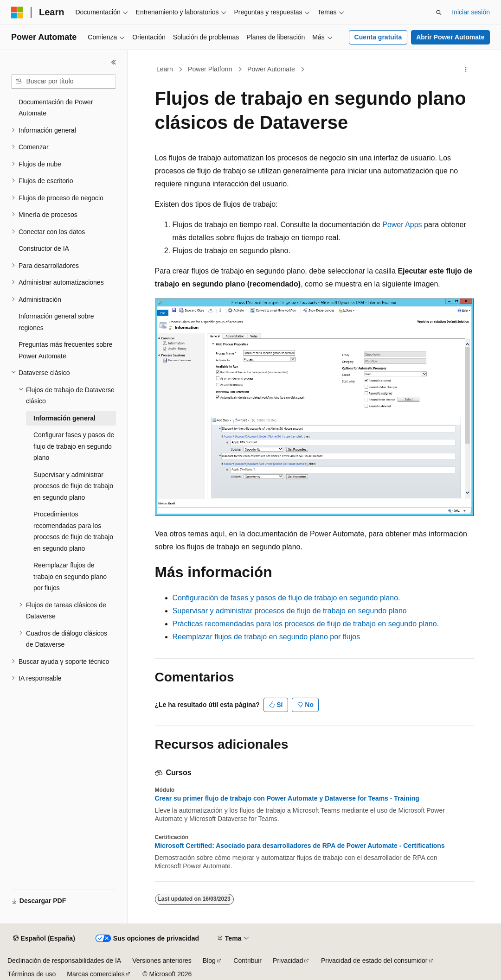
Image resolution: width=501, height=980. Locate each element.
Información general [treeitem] (64, 418)
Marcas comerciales (96, 974)
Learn (165, 69)
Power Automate (271, 69)
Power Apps (402, 225)
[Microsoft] (17, 13)
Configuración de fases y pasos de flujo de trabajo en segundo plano (286, 598)
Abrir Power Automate (450, 37)
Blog (209, 961)
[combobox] (64, 82)
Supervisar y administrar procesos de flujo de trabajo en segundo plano (290, 611)
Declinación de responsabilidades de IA (64, 961)
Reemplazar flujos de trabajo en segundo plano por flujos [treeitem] (70, 576)
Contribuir (247, 961)
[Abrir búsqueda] (439, 13)
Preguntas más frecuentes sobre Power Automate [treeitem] (65, 350)
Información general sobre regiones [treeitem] (56, 322)
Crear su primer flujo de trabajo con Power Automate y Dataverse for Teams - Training (287, 798)
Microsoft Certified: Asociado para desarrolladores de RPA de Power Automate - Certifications (300, 846)
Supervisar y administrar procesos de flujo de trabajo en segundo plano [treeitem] (73, 486)
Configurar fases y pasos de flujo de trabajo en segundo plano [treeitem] (74, 446)
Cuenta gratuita (378, 37)
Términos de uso (32, 974)
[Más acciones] (466, 70)
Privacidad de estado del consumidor (374, 961)
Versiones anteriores (162, 961)
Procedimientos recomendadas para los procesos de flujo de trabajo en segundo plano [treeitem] (73, 531)
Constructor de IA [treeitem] (44, 248)
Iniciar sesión (471, 12)
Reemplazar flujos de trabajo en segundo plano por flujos (267, 637)
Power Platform (210, 69)
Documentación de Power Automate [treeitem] (56, 108)
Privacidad (288, 961)
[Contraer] (114, 62)
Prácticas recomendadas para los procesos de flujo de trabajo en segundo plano (305, 624)
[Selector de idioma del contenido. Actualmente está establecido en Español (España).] (44, 939)
